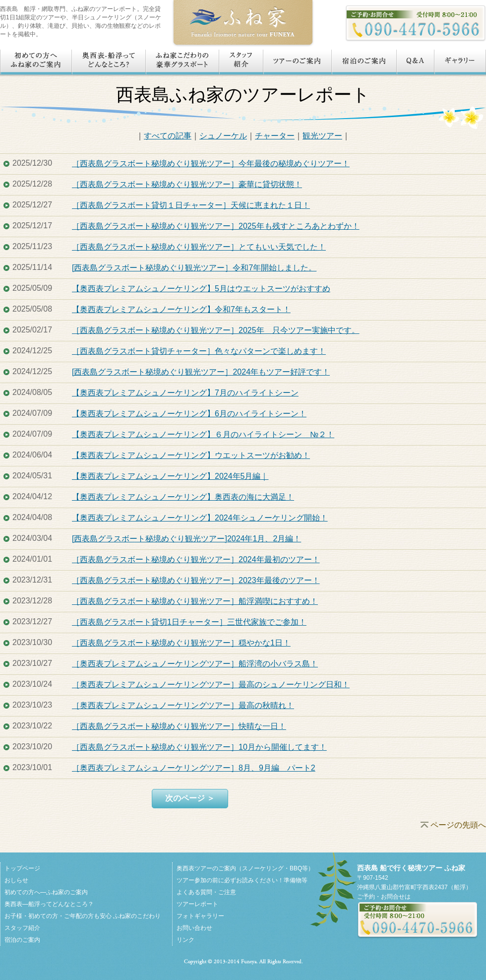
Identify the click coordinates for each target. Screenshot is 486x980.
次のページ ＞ (190, 798)
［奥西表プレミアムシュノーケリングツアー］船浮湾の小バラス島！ (195, 664)
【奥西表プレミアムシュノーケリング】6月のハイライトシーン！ (189, 414)
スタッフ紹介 (22, 928)
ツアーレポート (197, 904)
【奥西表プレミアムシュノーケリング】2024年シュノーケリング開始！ (200, 518)
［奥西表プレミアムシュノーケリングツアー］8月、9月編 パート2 (194, 768)
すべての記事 (168, 136)
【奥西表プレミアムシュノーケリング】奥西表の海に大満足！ (183, 497)
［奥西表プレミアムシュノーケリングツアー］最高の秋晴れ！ (183, 705)
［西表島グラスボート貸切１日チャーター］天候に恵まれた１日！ (191, 205)
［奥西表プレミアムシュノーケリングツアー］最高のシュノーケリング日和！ (211, 685)
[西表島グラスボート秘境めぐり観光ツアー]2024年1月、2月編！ (186, 539)
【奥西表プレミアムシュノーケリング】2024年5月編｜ (170, 476)
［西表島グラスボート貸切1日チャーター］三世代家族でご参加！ (189, 622)
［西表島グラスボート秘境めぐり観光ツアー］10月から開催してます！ (199, 747)
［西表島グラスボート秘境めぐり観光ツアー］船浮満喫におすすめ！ (195, 601)
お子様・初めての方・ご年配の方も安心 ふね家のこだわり (83, 916)
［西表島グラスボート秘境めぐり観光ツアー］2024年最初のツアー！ (196, 559)
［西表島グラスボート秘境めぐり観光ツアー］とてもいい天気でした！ (199, 247)
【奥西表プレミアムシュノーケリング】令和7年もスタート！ (181, 309)
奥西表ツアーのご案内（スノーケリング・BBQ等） (245, 868)
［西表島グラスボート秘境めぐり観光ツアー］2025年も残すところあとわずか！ (216, 226)
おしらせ (16, 880)
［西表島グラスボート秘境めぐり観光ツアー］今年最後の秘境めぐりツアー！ (211, 163)
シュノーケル (223, 136)
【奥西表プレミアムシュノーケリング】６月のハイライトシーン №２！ (203, 434)
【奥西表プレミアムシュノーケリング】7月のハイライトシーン (185, 393)
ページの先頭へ (458, 825)
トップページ (22, 868)
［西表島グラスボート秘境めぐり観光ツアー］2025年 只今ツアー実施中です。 (216, 330)
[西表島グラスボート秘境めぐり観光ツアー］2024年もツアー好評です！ (201, 372)
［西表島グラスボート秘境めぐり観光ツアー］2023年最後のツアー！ (196, 580)
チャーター (275, 136)
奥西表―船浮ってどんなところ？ (49, 904)
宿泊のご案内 (22, 940)
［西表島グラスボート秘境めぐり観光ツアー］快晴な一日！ (179, 726)
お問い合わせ (194, 928)
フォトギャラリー (200, 916)
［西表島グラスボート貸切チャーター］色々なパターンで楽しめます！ (199, 351)
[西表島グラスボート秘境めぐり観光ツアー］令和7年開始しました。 (194, 268)
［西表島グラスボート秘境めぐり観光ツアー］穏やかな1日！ (181, 643)
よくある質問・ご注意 (206, 892)
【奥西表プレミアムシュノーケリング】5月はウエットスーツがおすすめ (201, 289)
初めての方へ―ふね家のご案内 (46, 892)
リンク (185, 940)
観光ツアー (322, 136)
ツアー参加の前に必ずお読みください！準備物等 (242, 880)
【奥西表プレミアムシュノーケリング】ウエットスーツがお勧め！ (191, 455)
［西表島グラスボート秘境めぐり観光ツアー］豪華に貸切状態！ (187, 184)
